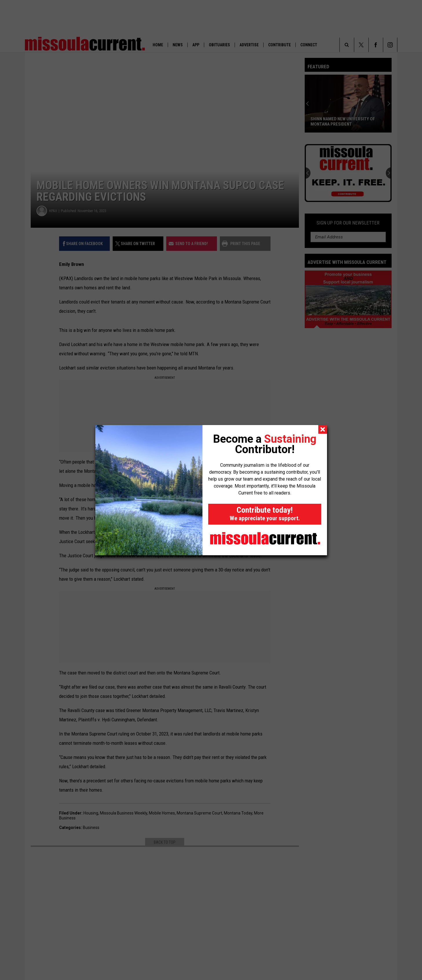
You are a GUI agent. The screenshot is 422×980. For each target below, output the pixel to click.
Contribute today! (265, 513)
